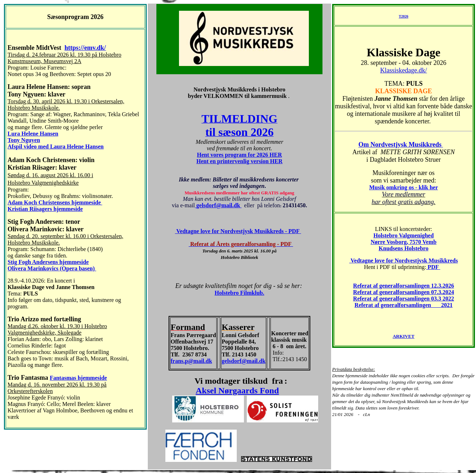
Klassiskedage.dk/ (404, 70)
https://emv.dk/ (85, 48)
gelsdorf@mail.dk (244, 361)
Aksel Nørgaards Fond (237, 391)
